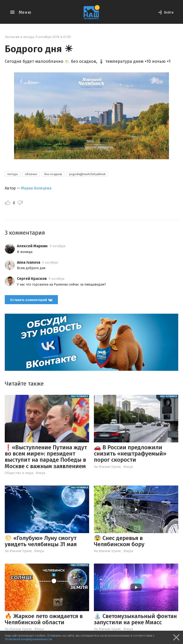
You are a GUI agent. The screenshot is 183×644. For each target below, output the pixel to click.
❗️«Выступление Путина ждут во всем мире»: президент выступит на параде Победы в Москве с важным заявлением (46, 457)
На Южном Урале (107, 467)
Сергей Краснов (32, 279)
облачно (31, 174)
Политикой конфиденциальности (28, 639)
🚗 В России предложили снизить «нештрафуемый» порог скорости (130, 454)
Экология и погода (19, 37)
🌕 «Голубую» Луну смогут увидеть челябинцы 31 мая (41, 541)
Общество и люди (19, 473)
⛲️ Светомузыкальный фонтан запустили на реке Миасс (135, 619)
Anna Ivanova (29, 262)
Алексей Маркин (32, 246)
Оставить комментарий (31, 300)
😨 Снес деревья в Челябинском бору (119, 541)
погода (13, 174)
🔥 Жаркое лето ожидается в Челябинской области (44, 619)
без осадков (53, 174)
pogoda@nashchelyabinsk (87, 174)
